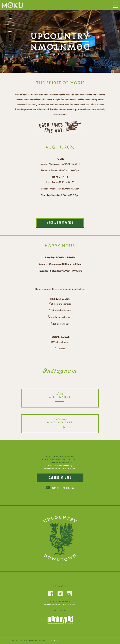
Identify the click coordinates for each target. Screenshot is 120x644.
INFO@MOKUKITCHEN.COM (60, 468)
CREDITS (54, 641)
